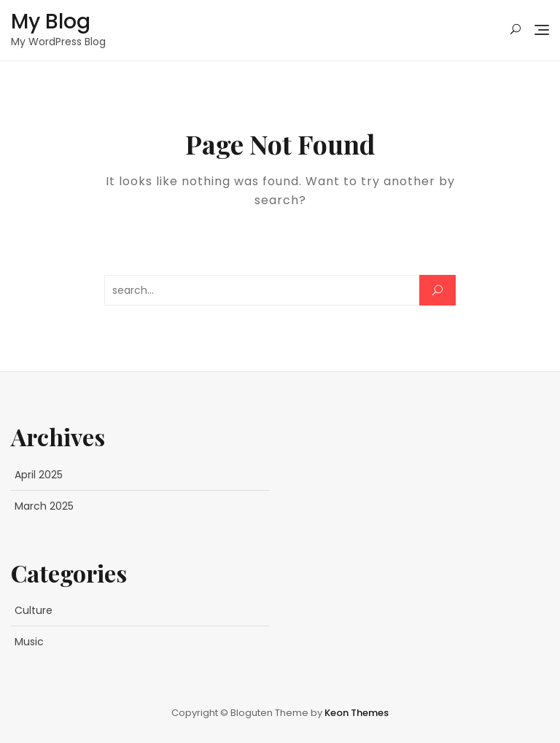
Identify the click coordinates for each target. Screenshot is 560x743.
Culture (34, 610)
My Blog (51, 22)
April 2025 (39, 475)
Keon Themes (357, 713)
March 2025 (44, 506)
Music (29, 642)
